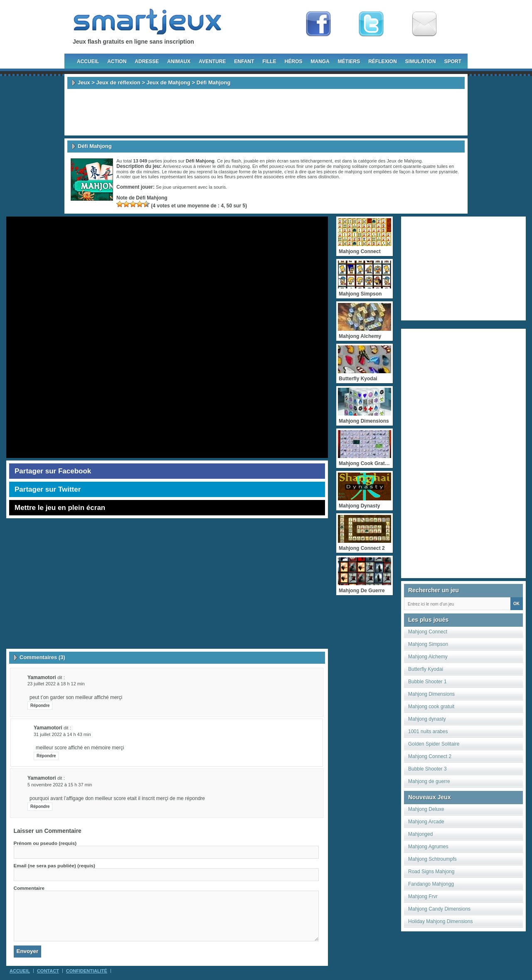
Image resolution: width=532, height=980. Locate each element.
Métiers (349, 62)
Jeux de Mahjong (169, 82)
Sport (453, 62)
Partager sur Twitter (48, 489)
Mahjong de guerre (429, 781)
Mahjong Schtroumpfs (432, 859)
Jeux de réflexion (118, 82)
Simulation (421, 62)
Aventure (212, 62)
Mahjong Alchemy (428, 657)
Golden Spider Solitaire (434, 744)
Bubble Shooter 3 (427, 769)
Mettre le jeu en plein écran (60, 508)
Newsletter (424, 24)
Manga (320, 62)
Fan (318, 24)
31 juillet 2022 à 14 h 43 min (62, 734)
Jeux (84, 82)
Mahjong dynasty (427, 719)
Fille (269, 62)
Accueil (88, 62)
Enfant (244, 62)
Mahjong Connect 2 (430, 756)
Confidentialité (87, 971)
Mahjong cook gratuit (431, 707)
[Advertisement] (266, 112)
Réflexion (383, 62)
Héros (294, 62)
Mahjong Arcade (426, 822)
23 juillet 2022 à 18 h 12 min (56, 684)
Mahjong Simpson (428, 644)
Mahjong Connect (428, 632)
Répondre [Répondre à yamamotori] (40, 705)
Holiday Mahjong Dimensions (440, 921)
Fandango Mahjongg (431, 884)
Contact (48, 971)
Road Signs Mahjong (431, 872)
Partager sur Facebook (53, 471)
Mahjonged (420, 834)
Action (117, 62)
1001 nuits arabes (428, 731)
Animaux (179, 62)
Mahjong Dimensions (431, 694)
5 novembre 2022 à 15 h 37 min (60, 785)
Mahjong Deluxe (426, 809)
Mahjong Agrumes (428, 847)
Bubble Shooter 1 (427, 682)
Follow (371, 24)
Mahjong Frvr (423, 896)
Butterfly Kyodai (426, 669)
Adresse (147, 62)
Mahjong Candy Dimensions (439, 909)
